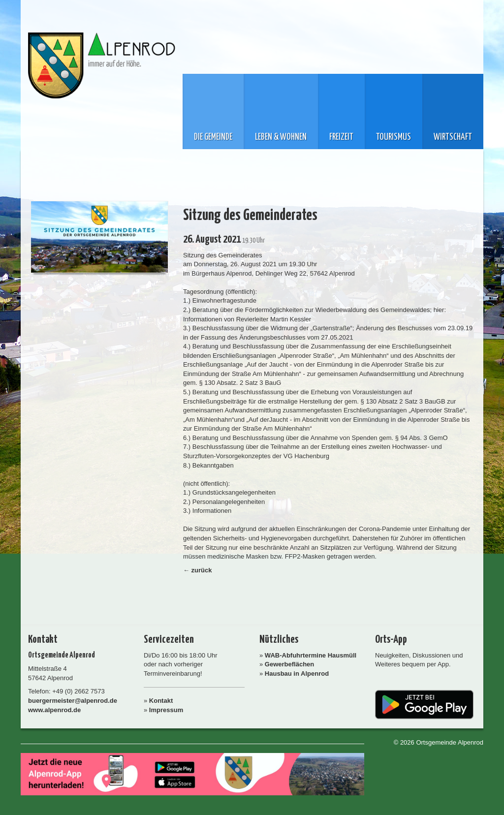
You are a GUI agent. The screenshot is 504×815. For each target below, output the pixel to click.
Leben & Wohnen (281, 137)
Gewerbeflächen (289, 664)
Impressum (166, 710)
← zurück (198, 570)
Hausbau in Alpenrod (297, 674)
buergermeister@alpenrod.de (73, 701)
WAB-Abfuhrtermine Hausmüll (311, 655)
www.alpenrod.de (54, 710)
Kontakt (161, 701)
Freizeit (341, 137)
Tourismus (394, 137)
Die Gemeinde (213, 137)
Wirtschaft (453, 137)
